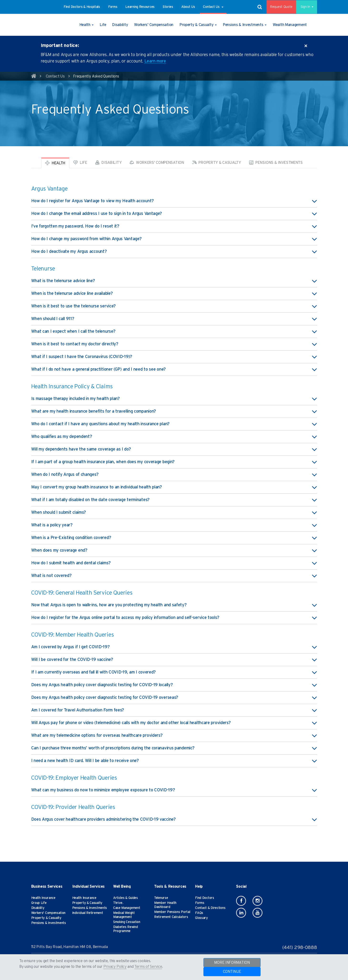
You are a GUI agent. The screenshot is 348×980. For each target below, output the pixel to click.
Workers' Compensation (48, 913)
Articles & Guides (126, 898)
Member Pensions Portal (172, 912)
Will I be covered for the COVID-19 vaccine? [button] (174, 660)
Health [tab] (55, 163)
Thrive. (118, 903)
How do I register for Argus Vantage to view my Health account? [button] (174, 201)
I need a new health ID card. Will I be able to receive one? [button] (174, 761)
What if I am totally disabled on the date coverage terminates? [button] (174, 500)
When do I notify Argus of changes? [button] (174, 475)
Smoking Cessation (127, 922)
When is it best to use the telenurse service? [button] (174, 306)
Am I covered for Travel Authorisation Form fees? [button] (174, 710)
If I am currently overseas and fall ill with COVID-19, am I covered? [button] (174, 672)
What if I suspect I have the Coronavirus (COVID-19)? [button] (174, 357)
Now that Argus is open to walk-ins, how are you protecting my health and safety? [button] (174, 605)
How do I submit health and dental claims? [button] (174, 563)
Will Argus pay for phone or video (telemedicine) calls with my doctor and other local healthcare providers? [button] (174, 723)
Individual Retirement (88, 913)
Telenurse (161, 898)
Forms (200, 903)
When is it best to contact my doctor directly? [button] (174, 344)
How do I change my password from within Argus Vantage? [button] (174, 239)
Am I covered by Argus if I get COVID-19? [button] (174, 647)
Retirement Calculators (171, 917)
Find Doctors (204, 898)
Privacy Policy (115, 967)
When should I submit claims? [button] (174, 513)
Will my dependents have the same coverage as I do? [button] (174, 449)
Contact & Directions (210, 908)
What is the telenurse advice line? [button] (174, 281)
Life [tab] (80, 162)
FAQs (199, 913)
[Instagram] (257, 901)
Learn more (155, 61)
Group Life (39, 903)
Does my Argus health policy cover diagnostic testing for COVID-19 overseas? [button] (174, 698)
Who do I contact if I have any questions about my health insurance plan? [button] (174, 424)
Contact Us (55, 76)
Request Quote (278, 7)
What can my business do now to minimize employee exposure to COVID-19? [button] (174, 790)
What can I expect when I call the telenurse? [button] (174, 332)
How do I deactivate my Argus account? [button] (174, 252)
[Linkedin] (241, 913)
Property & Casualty (46, 918)
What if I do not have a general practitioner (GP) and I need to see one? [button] (174, 369)
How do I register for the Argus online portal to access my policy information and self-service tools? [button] (174, 618)
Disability (38, 908)
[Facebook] (241, 901)
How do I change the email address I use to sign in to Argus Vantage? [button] (174, 214)
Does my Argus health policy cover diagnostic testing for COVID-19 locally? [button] (174, 685)
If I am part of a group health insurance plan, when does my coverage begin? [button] (174, 462)
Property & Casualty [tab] (217, 162)
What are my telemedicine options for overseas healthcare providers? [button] (174, 736)
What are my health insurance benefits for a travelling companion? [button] (174, 411)
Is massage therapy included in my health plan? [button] (174, 399)
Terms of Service (148, 967)
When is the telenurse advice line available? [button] (174, 294)
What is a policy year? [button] (174, 525)
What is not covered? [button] (174, 576)
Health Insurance (43, 898)
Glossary (202, 918)
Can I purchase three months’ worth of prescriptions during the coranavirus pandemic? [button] (174, 748)
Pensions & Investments (49, 923)
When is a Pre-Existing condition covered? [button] (174, 538)
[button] (82, 7)
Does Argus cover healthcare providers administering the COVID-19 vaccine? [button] (174, 819)
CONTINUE (232, 972)
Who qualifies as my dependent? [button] (174, 437)
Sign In (305, 7)
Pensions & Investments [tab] (276, 162)
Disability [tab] (108, 162)
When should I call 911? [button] (174, 319)
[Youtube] (257, 913)
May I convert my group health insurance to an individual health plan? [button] (174, 487)
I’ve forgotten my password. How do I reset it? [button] (174, 226)
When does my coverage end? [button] (174, 550)
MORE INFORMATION (232, 963)
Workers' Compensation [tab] (157, 162)
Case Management (127, 908)
